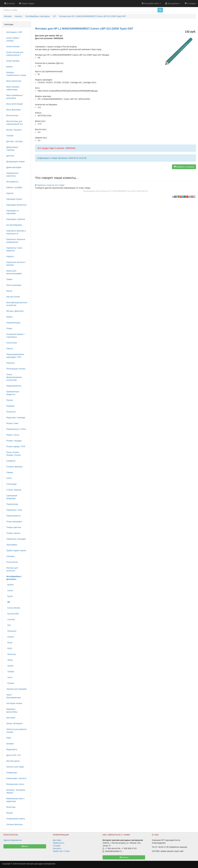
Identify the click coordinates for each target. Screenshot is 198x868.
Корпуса (10, 256)
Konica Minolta (13, 608)
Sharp (9, 660)
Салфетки (11, 461)
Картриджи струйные (16, 219)
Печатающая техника (16, 369)
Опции (9, 328)
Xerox (9, 677)
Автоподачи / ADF (14, 32)
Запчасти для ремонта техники (16, 731)
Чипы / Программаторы (14, 696)
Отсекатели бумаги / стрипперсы (15, 336)
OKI (9, 625)
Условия (57, 846)
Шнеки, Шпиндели (14, 723)
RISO (9, 648)
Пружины (10, 406)
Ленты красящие (14, 285)
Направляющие (13, 323)
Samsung (11, 654)
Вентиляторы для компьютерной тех (15, 123)
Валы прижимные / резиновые (15, 97)
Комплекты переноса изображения (16, 241)
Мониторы (11, 807)
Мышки (10, 813)
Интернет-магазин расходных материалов (36, 864)
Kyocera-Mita (13, 614)
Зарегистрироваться (13, 840)
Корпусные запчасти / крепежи (16, 264)
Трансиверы (12, 545)
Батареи (10, 744)
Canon (10, 590)
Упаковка (10, 556)
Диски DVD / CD (13, 755)
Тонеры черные (13, 533)
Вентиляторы (12, 115)
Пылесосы (11, 412)
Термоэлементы (14, 516)
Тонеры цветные (14, 527)
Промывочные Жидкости (13, 393)
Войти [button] (25, 846)
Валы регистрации (15, 104)
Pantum (10, 637)
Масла (9, 291)
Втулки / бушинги (14, 130)
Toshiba (10, 672)
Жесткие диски (13, 761)
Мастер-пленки (13, 297)
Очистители (12, 343)
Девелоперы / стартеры (12, 149)
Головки (10, 136)
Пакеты (10, 349)
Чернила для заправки (16, 689)
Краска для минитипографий (14, 272)
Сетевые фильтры (15, 467)
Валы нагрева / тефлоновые (13, 88)
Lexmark (11, 619)
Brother (10, 585)
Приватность (59, 843)
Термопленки (12, 504)
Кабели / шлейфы (14, 187)
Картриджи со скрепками (13, 212)
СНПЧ (9, 478)
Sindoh (10, 666)
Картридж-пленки (14, 199)
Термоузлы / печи (14, 510)
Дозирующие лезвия (15, 162)
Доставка (57, 840)
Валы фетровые (14, 110)
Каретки (10, 193)
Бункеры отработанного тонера (16, 74)
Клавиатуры (12, 773)
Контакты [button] (124, 857)
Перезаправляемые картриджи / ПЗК (15, 356)
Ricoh (9, 643)
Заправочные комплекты (12, 174)
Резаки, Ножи (12, 423)
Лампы (9, 279)
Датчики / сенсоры (15, 141)
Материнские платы (15, 784)
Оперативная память (16, 819)
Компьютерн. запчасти (16, 778)
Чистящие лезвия (14, 703)
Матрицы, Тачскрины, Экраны (16, 791)
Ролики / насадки (14, 441)
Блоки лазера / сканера (13, 39)
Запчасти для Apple (15, 767)
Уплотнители (12, 562)
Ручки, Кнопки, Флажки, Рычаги (14, 454)
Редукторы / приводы (16, 418)
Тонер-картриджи (14, 522)
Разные (10, 683)
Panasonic (11, 631)
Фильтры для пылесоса (12, 569)
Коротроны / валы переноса (14, 249)
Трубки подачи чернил (16, 550)
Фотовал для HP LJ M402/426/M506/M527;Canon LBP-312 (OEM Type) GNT (124, 191)
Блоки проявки (13, 61)
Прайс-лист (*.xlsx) (61, 851)
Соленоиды (11, 484)
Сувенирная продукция (12, 497)
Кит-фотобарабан (14, 225)
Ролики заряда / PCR (16, 446)
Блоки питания (13, 46)
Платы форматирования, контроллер (14, 377)
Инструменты (12, 182)
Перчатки (10, 363)
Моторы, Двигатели (15, 311)
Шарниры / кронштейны (12, 710)
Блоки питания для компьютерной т (15, 54)
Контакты (57, 848)
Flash (9, 738)
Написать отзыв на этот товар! (51, 185)
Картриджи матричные (16, 205)
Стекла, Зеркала (14, 490)
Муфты (9, 317)
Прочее (10, 400)
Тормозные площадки (16, 539)
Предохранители (14, 386)
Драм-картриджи (14, 167)
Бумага (9, 67)
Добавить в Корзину (184, 167)
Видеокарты (12, 749)
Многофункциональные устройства (17, 304)
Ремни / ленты (13, 435)
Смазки (10, 472)
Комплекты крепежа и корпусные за (16, 232)
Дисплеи (10, 156)
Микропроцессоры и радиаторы (15, 800)
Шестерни (11, 718)
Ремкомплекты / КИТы (16, 429)
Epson (10, 596)
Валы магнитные (14, 81)
